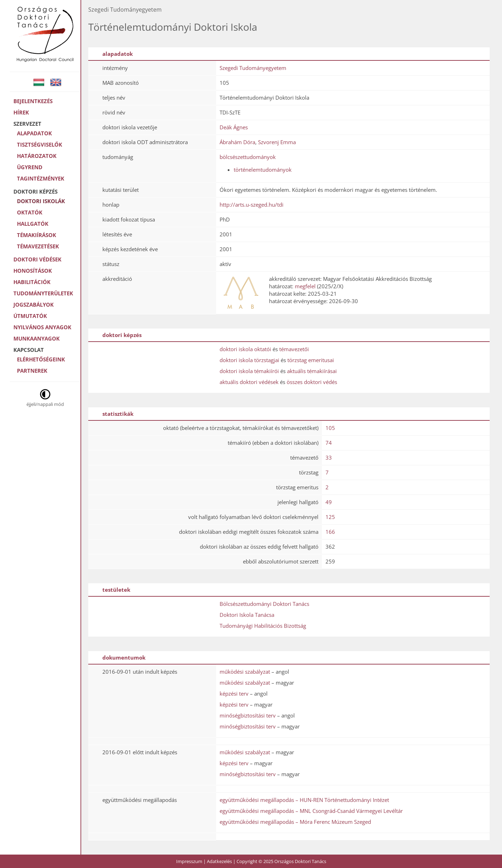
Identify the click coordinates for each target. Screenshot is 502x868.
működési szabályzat (245, 672)
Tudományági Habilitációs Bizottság (263, 626)
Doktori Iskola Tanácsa (247, 615)
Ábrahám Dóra (237, 142)
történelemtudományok (263, 170)
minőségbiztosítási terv (248, 715)
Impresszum (189, 861)
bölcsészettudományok (248, 157)
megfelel (305, 286)
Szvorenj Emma (277, 142)
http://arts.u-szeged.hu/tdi (252, 205)
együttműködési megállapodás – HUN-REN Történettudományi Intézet (304, 800)
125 (330, 517)
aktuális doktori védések (249, 382)
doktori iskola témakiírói (249, 371)
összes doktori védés (312, 382)
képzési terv (234, 693)
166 (330, 532)
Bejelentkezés (33, 101)
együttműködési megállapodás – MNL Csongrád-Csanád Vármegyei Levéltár (311, 811)
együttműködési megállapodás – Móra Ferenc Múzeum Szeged (295, 822)
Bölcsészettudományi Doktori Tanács (264, 604)
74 (329, 443)
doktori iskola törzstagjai (249, 360)
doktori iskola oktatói (245, 349)
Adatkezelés (219, 861)
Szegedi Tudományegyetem (253, 68)
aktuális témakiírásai (312, 371)
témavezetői (294, 349)
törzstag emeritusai (311, 360)
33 (329, 457)
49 (329, 502)
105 (330, 428)
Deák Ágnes (234, 127)
